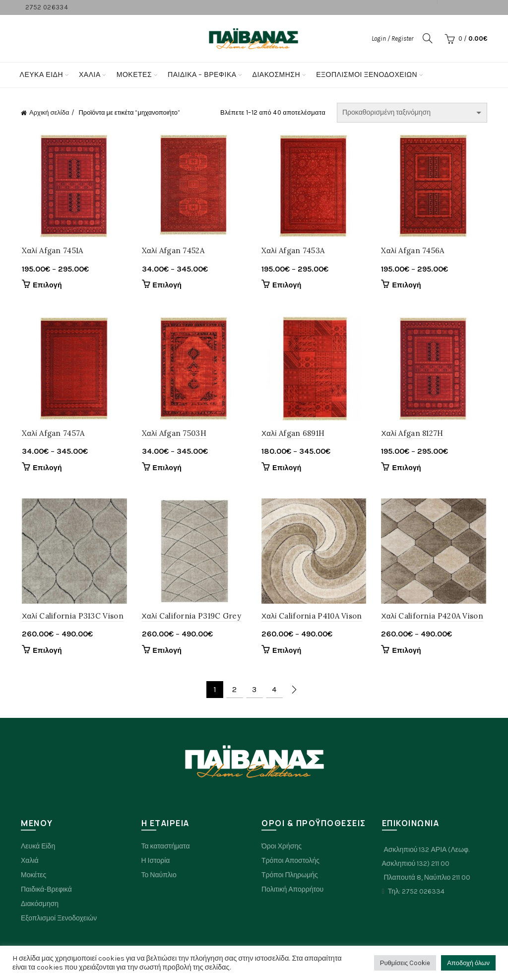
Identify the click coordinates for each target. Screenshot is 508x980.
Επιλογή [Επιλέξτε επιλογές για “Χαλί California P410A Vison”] (287, 652)
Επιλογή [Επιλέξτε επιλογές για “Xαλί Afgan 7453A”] (287, 286)
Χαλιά (30, 862)
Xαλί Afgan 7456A (413, 251)
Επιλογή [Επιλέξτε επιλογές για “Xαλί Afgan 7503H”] (167, 469)
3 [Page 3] (254, 691)
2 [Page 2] (234, 691)
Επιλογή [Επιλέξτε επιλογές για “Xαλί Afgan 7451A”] (46, 286)
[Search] (428, 38)
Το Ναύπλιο (159, 876)
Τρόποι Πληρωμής (290, 876)
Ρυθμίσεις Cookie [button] (405, 963)
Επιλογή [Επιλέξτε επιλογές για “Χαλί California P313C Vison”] (46, 652)
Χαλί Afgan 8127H (413, 434)
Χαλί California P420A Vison (433, 617)
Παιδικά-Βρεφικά (46, 891)
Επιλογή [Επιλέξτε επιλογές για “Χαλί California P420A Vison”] (408, 652)
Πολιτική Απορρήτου (292, 891)
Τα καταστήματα (166, 848)
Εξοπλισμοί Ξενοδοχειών (59, 920)
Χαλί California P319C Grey (191, 617)
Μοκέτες (33, 876)
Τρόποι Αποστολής (290, 862)
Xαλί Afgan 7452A (173, 251)
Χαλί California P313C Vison (72, 617)
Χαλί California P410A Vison (312, 617)
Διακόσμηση (277, 75)
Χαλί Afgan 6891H (293, 434)
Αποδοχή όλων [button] (468, 963)
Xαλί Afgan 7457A (52, 434)
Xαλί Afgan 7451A (51, 251)
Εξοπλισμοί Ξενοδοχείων (367, 75)
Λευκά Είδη (41, 75)
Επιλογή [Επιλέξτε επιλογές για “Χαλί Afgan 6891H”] (287, 469)
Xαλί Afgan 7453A (293, 251)
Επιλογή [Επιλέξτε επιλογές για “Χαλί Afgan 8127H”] (408, 469)
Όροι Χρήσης (282, 848)
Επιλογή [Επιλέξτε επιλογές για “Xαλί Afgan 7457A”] (46, 469)
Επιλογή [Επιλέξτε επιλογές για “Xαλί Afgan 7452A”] (167, 286)
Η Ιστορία (156, 862)
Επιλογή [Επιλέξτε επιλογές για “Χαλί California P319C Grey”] (167, 652)
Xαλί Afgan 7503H (174, 434)
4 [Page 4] (274, 691)
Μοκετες (134, 75)
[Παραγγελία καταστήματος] (412, 113)
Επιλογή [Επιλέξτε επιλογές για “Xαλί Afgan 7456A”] (408, 286)
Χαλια (90, 75)
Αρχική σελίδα (49, 112)
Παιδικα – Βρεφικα (202, 75)
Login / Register (392, 38)
